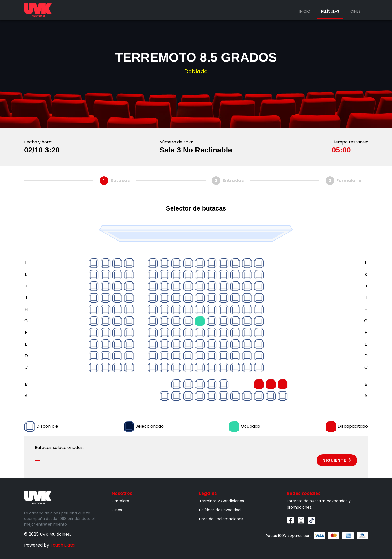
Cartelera (120, 501)
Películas (330, 11)
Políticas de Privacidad (220, 510)
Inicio (305, 11)
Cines (355, 11)
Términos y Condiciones (222, 501)
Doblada (196, 71)
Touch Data (62, 545)
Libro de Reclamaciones (221, 519)
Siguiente (337, 460)
